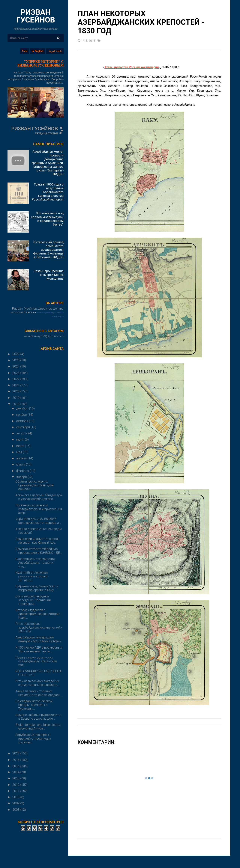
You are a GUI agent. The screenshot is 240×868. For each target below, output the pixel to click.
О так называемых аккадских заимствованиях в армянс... (37, 683)
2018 (16, 404)
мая (20, 452)
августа (22, 433)
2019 (16, 398)
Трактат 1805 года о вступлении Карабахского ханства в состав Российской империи (48, 192)
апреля (22, 458)
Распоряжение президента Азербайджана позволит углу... (35, 563)
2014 (16, 772)
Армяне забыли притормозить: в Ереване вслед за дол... (38, 717)
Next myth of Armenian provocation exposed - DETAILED (32, 576)
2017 (16, 753)
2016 (16, 760)
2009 (16, 803)
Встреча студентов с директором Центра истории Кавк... (38, 614)
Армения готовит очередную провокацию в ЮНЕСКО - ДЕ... (39, 551)
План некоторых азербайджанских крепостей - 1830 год (39, 627)
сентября (23, 427)
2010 (16, 797)
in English (37, 51)
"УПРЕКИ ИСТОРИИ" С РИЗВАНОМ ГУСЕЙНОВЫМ (40, 64)
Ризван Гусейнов (45, 313)
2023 (16, 373)
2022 (16, 379)
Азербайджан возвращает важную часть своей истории (38, 639)
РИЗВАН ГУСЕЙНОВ (35, 16)
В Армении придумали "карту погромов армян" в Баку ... (37, 588)
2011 (16, 791)
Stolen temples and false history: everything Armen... (38, 727)
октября (23, 421)
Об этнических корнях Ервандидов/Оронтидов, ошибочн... (35, 485)
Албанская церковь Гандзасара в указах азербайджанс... (39, 497)
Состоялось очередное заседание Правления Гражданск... (33, 600)
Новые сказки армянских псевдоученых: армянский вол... (36, 661)
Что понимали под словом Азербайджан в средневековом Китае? (47, 219)
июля (21, 439)
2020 (16, 391)
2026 (16, 354)
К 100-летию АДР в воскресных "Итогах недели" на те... (39, 649)
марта (21, 464)
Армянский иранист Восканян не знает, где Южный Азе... (37, 541)
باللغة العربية (55, 51)
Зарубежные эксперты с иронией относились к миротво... (33, 739)
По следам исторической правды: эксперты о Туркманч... (34, 705)
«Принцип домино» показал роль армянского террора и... (38, 521)
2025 (16, 360)
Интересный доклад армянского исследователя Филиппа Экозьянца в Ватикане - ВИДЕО (48, 250)
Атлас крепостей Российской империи (132, 67)
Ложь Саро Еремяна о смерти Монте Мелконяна (48, 275)
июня (21, 446)
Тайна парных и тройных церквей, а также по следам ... (39, 693)
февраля (23, 471)
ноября (22, 415)
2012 (16, 785)
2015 (16, 766)
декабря (23, 408)
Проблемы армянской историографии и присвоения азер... (39, 509)
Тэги (25, 51)
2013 (16, 778)
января (22, 477)
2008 (16, 810)
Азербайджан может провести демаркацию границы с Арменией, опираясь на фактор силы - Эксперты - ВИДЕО (48, 163)
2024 (16, 366)
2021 (16, 385)
